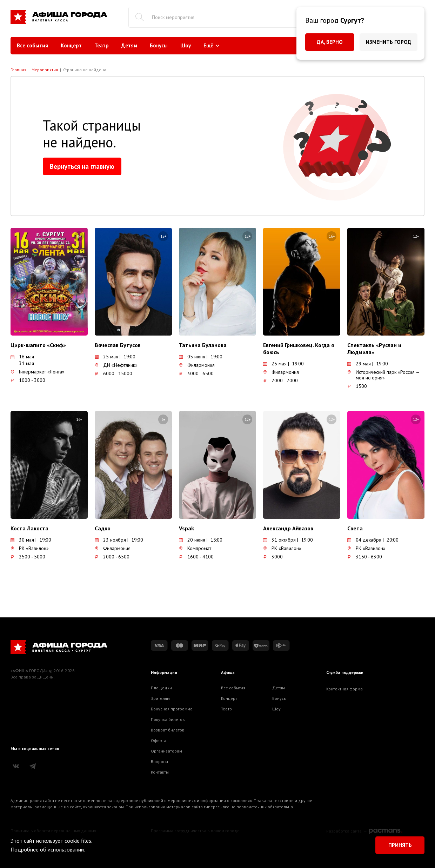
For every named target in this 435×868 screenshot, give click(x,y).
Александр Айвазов (288, 528)
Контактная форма (344, 689)
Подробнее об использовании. (48, 849)
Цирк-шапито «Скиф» (38, 345)
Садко (103, 528)
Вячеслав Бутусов (118, 345)
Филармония (197, 365)
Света (355, 528)
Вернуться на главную (82, 166)
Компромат (195, 548)
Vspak (186, 528)
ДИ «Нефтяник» (116, 365)
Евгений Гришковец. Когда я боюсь (299, 349)
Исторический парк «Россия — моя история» (383, 375)
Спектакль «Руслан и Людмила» (374, 349)
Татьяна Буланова (203, 345)
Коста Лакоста (29, 528)
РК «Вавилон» (30, 548)
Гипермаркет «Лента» (38, 372)
